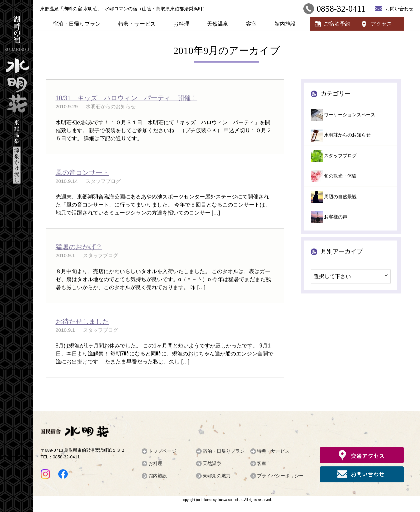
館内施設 (285, 24)
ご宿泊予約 (337, 24)
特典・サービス (137, 24)
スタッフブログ (340, 156)
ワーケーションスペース (350, 115)
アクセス (381, 24)
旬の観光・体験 (340, 176)
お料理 (181, 24)
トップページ (162, 451)
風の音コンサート (82, 173)
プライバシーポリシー (280, 476)
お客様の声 (336, 217)
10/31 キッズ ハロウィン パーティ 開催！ (127, 98)
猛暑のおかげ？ (79, 247)
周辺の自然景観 (340, 197)
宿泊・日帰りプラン (77, 24)
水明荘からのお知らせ (347, 135)
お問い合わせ (399, 9)
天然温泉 (218, 24)
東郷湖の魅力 (217, 476)
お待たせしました (82, 321)
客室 (251, 24)
